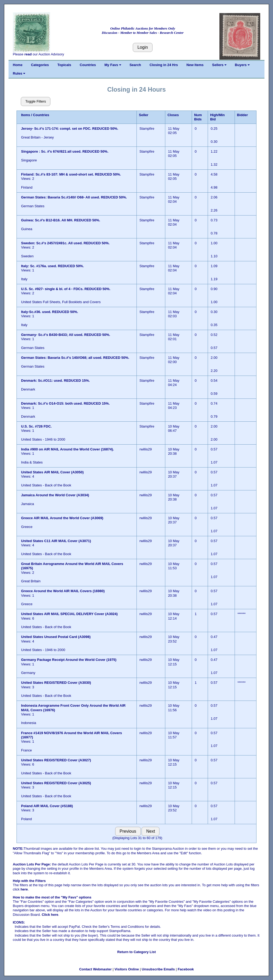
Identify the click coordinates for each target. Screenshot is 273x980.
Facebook (186, 969)
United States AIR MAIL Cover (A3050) (52, 472)
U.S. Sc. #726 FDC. (37, 426)
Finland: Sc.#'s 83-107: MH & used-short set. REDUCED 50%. (71, 174)
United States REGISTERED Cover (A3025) (56, 783)
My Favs (113, 65)
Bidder (242, 115)
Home (18, 65)
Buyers (242, 65)
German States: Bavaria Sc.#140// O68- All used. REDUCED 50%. (74, 197)
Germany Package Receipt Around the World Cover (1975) (69, 660)
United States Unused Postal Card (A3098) (56, 637)
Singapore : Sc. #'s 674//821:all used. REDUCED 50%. (65, 151)
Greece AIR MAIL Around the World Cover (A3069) (62, 518)
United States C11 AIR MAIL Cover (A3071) (56, 541)
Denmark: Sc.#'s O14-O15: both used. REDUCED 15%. (65, 403)
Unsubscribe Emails (158, 969)
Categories (40, 65)
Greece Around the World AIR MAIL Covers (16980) (63, 591)
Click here (50, 915)
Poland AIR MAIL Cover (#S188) (47, 806)
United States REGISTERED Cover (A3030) (56, 683)
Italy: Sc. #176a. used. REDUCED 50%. (53, 266)
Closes (173, 115)
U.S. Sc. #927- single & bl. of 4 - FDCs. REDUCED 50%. (66, 289)
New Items (195, 65)
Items (26, 115)
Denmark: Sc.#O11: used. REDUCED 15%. (55, 381)
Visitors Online (127, 969)
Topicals (64, 65)
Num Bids (198, 117)
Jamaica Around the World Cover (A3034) (55, 495)
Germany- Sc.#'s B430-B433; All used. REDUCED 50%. (66, 335)
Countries (88, 65)
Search (135, 65)
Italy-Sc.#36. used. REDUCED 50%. (50, 312)
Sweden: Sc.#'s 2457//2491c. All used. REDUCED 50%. (65, 243)
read (28, 54)
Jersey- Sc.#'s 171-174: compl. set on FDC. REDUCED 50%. (70, 129)
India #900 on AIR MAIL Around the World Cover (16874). (67, 449)
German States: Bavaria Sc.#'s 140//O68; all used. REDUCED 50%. (75, 358)
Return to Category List (136, 952)
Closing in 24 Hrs (164, 65)
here (24, 889)
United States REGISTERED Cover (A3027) (56, 760)
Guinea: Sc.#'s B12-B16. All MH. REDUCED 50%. (61, 220)
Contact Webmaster (95, 969)
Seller (144, 115)
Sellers (219, 65)
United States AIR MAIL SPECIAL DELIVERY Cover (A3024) (69, 614)
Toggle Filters (36, 101)
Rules (19, 73)
